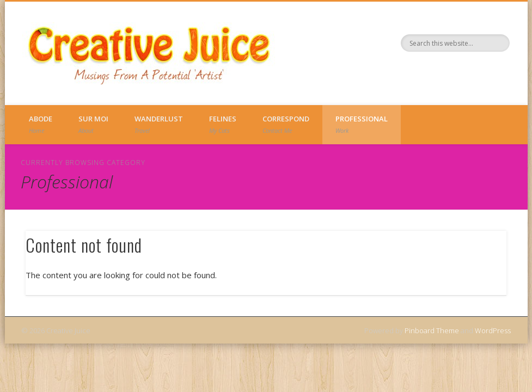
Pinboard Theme (432, 330)
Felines (223, 124)
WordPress (493, 330)
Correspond (286, 124)
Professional (362, 124)
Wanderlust (159, 124)
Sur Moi (93, 124)
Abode (41, 124)
